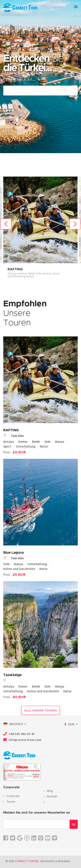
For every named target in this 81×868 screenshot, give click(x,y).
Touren (11, 802)
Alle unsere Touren (40, 710)
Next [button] (75, 224)
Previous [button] (6, 224)
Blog (50, 791)
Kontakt (52, 796)
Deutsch (13, 724)
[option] (40, 229)
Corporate (13, 796)
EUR (69, 724)
